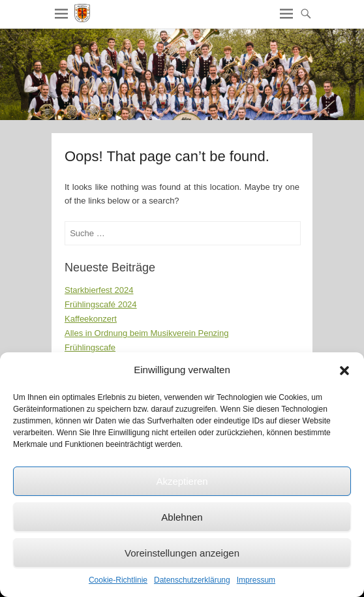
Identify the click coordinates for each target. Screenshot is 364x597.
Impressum (256, 580)
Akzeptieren (182, 481)
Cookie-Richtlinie (118, 580)
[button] (344, 371)
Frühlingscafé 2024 (101, 304)
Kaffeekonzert (91, 319)
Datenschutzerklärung (192, 580)
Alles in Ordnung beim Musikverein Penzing (146, 333)
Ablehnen (182, 517)
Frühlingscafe (90, 347)
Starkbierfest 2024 (99, 290)
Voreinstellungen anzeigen (182, 553)
